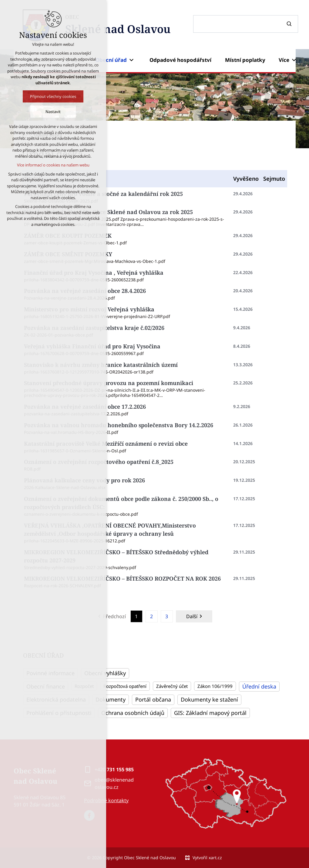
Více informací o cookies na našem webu (53, 165)
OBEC (118, 25)
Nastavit (53, 112)
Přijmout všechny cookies (53, 96)
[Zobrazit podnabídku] (131, 60)
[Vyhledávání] (290, 24)
